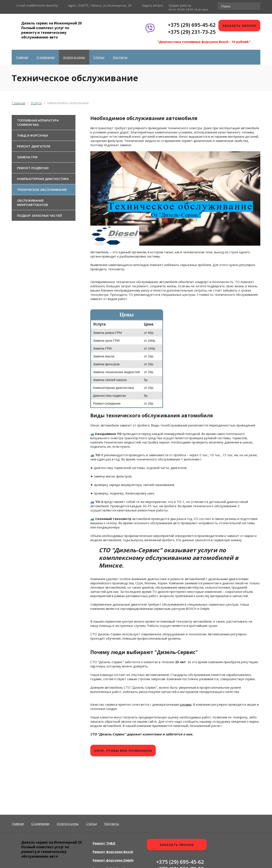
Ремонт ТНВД (104, 843)
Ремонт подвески (33, 168)
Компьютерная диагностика (43, 179)
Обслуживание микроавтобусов (33, 202)
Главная (22, 57)
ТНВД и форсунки (32, 135)
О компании (46, 57)
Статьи (99, 57)
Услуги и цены (74, 57)
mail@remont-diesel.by (42, 5)
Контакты (120, 57)
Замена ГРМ (27, 157)
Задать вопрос (153, 5)
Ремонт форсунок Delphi (113, 860)
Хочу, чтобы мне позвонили (123, 750)
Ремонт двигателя (34, 146)
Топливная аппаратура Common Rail (38, 122)
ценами (186, 704)
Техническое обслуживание (42, 190)
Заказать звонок (239, 25)
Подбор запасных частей (39, 215)
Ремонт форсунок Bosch (113, 852)
